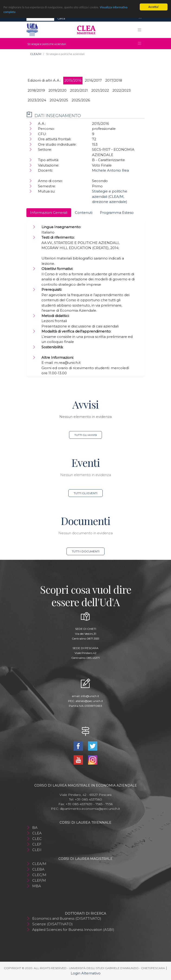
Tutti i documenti (86, 551)
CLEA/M (36, 54)
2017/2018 (114, 80)
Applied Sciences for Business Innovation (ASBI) (73, 930)
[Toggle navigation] (140, 18)
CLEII (37, 850)
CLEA (37, 833)
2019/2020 (57, 90)
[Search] (40, 18)
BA (35, 828)
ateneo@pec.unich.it (89, 701)
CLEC (37, 839)
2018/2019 (36, 90)
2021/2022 (100, 90)
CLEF (37, 844)
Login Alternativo (86, 973)
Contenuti (84, 213)
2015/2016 (73, 80)
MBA (37, 886)
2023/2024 (37, 100)
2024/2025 (59, 100)
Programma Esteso (117, 213)
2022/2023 (122, 90)
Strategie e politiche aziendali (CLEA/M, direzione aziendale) (110, 196)
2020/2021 (79, 90)
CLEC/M (39, 875)
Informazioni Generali (49, 213)
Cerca (61, 18)
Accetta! (154, 7)
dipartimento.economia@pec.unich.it (90, 809)
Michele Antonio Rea (110, 170)
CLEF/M (39, 880)
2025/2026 (81, 100)
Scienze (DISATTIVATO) (52, 924)
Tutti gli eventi (85, 493)
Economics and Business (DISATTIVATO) (67, 918)
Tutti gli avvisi (86, 435)
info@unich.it (90, 696)
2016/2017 (93, 80)
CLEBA (38, 869)
